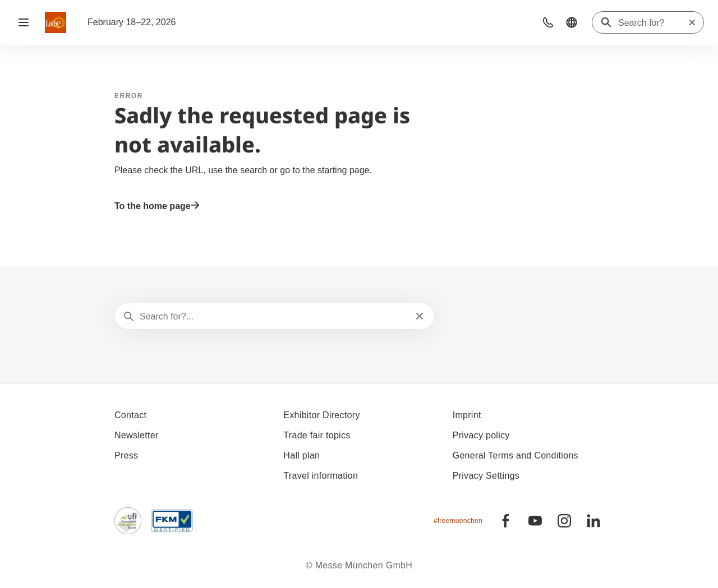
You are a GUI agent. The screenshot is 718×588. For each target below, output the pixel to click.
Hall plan (302, 455)
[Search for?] (653, 23)
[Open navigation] (24, 22)
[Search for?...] (273, 317)
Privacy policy (481, 435)
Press (126, 455)
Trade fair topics (317, 435)
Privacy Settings (486, 476)
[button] (548, 22)
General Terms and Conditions (516, 455)
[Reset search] (692, 22)
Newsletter (137, 435)
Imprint (467, 415)
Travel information (321, 476)
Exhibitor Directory (321, 415)
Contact (130, 415)
